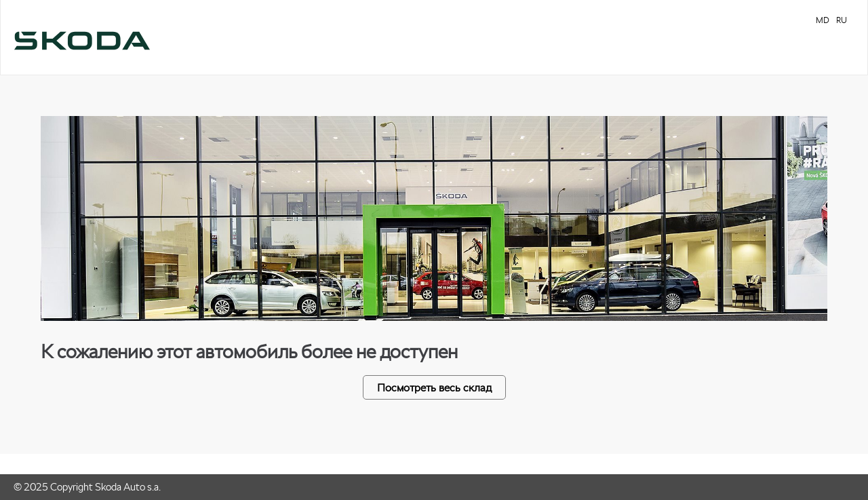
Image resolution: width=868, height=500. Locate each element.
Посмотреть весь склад (434, 387)
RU (842, 20)
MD (823, 20)
